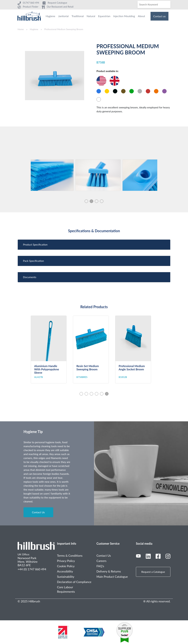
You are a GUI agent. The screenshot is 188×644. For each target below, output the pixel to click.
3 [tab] (97, 201)
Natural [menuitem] (91, 16)
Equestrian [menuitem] (104, 16)
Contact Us (38, 512)
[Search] (154, 4)
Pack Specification (33, 261)
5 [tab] (102, 394)
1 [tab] (86, 201)
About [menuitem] (141, 16)
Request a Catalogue (153, 572)
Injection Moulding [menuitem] (124, 16)
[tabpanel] (53, 175)
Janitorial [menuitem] (63, 16)
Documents (30, 277)
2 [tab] (91, 201)
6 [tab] (107, 394)
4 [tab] (102, 201)
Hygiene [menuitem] (50, 16)
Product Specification (35, 244)
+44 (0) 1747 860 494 (32, 569)
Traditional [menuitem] (78, 16)
